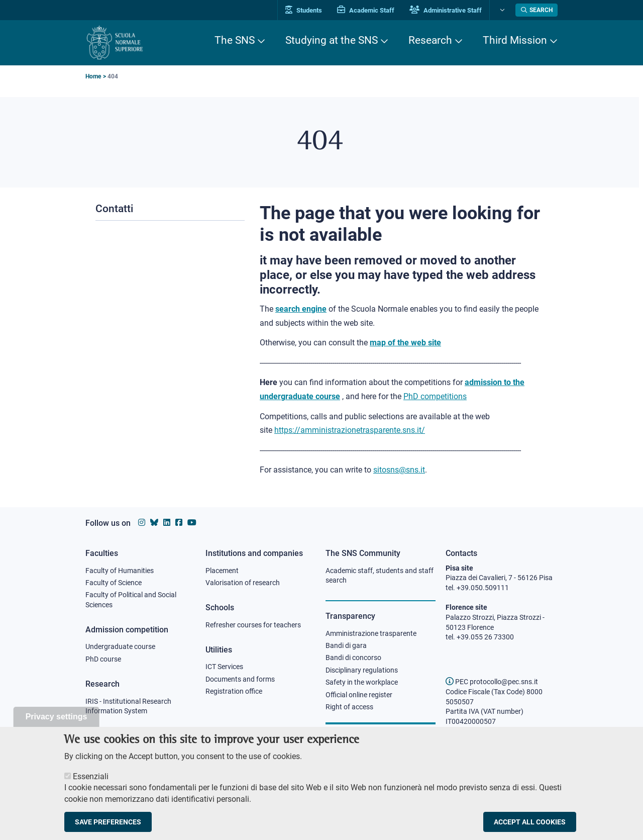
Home (93, 76)
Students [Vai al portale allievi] (304, 10)
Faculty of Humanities (120, 569)
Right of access (349, 706)
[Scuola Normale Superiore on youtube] (192, 521)
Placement (222, 569)
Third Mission (515, 40)
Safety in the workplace (362, 681)
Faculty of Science (114, 581)
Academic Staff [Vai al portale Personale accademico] (366, 10)
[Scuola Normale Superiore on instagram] (142, 521)
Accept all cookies (530, 826)
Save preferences (108, 826)
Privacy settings (57, 721)
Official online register (359, 694)
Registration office (234, 690)
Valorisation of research (243, 581)
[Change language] (502, 10)
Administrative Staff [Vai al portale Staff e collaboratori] (446, 10)
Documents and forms (240, 678)
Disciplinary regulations (362, 669)
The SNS (235, 40)
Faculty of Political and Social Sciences (131, 599)
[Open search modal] (537, 10)
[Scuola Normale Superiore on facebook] (179, 521)
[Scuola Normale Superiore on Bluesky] (154, 521)
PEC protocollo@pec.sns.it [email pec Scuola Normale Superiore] (492, 680)
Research (430, 40)
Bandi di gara (346, 644)
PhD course (103, 658)
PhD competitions (435, 395)
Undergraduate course (120, 645)
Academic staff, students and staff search (380, 574)
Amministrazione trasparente (371, 632)
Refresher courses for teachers (253, 623)
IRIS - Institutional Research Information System (128, 705)
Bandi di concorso (353, 657)
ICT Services (224, 666)
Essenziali (91, 781)
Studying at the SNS (332, 40)
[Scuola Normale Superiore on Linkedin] (167, 521)
